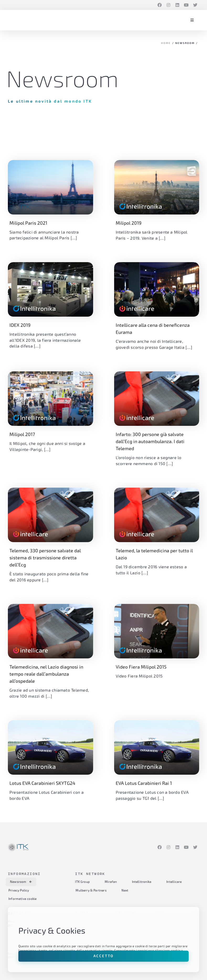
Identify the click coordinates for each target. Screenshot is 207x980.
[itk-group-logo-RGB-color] (18, 18)
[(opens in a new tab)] (157, 187)
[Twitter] (195, 5)
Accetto (104, 956)
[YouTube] (186, 5)
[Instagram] (168, 5)
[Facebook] (160, 5)
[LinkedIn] (177, 5)
